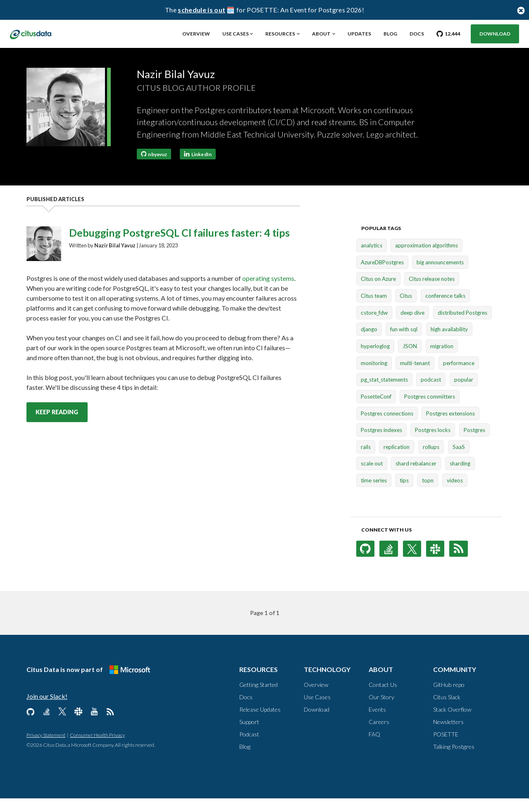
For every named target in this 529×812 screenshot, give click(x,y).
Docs (417, 34)
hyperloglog (375, 360)
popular (464, 393)
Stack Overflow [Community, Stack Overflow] (452, 723)
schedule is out (201, 10)
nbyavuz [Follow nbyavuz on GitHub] (154, 167)
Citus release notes (432, 292)
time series (374, 494)
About (321, 34)
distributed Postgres (462, 326)
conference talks (445, 309)
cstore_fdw (374, 326)
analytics (372, 259)
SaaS (459, 461)
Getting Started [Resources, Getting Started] (259, 698)
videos (455, 494)
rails (366, 461)
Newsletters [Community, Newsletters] (448, 735)
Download (495, 34)
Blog (390, 34)
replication (397, 461)
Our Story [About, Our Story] (381, 711)
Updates (359, 34)
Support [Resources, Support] (249, 735)
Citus (406, 309)
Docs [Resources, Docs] (246, 711)
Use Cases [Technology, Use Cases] (317, 711)
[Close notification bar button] (521, 10)
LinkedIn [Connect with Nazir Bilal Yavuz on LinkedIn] (198, 167)
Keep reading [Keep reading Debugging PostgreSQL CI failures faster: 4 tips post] (57, 426)
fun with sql (404, 343)
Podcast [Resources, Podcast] (249, 748)
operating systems (268, 292)
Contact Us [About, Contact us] (383, 698)
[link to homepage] (40, 33)
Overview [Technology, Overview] (316, 698)
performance (459, 377)
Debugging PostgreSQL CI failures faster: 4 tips (179, 246)
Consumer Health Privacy (97, 749)
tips (404, 494)
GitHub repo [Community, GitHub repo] (449, 698)
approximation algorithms (427, 259)
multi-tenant (415, 377)
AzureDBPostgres (382, 276)
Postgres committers (430, 410)
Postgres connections (387, 427)
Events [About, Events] (377, 723)
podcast (431, 393)
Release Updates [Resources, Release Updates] (260, 723)
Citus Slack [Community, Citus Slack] (447, 711)
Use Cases (236, 34)
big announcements (440, 276)
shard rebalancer (416, 477)
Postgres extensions (450, 427)
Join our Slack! (47, 710)
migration (442, 360)
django (369, 343)
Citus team (374, 309)
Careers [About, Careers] (379, 735)
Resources (280, 34)
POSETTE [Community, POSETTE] (446, 748)
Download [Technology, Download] (317, 723)
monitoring (374, 377)
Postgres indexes (381, 444)
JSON (410, 360)
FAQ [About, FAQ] (374, 748)
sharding (460, 477)
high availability (449, 343)
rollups (431, 461)
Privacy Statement (46, 749)
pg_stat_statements (384, 393)
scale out (372, 477)
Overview (196, 34)
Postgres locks (433, 444)
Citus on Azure (378, 292)
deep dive (412, 326)
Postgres (474, 444)
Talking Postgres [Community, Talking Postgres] (454, 760)
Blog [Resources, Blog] (245, 760)
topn (428, 494)
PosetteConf (376, 410)
